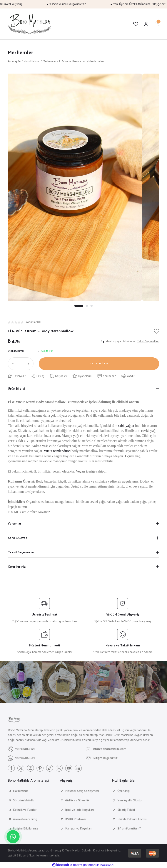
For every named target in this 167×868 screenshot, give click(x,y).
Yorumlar (15, 524)
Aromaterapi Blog (25, 819)
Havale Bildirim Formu (132, 819)
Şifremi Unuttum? (129, 829)
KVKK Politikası (75, 819)
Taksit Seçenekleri (22, 552)
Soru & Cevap (18, 538)
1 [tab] (79, 306)
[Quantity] (21, 364)
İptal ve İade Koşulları (79, 810)
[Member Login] (146, 24)
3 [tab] (92, 306)
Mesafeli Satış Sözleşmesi (82, 791)
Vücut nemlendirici (58, 451)
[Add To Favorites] (157, 331)
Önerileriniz (17, 567)
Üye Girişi (124, 791)
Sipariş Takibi (126, 810)
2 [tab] (87, 306)
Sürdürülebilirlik (23, 801)
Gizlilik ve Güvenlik (77, 801)
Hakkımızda (21, 791)
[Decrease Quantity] (12, 364)
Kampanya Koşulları (78, 829)
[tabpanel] (83, 187)
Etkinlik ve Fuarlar (25, 810)
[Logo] (30, 24)
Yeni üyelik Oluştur (130, 801)
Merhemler (21, 53)
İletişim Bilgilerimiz (25, 829)
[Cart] (157, 24)
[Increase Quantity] (30, 364)
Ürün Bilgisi (16, 389)
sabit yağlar (126, 426)
